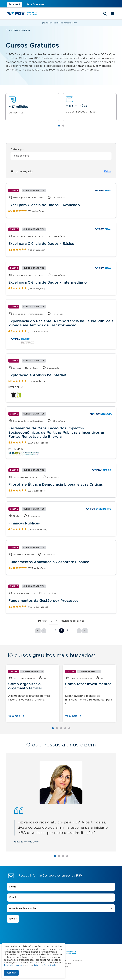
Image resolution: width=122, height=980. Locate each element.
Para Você (15, 4)
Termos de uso (61, 923)
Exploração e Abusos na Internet (37, 375)
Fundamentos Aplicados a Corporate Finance (49, 562)
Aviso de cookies (13, 965)
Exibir (108, 172)
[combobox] (61, 866)
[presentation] (61, 889)
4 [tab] (65, 728)
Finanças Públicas (24, 523)
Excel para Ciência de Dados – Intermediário (47, 283)
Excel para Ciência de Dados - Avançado (44, 205)
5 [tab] (69, 728)
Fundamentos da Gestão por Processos (43, 601)
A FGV (61, 934)
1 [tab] (59, 126)
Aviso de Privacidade (61, 920)
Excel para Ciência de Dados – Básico (41, 244)
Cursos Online (12, 30)
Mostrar (42, 621)
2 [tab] (63, 126)
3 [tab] (61, 728)
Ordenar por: (17, 150)
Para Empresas (35, 4)
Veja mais (16, 716)
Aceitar (11, 973)
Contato (61, 939)
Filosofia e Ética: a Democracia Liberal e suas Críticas (56, 485)
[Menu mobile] (112, 14)
